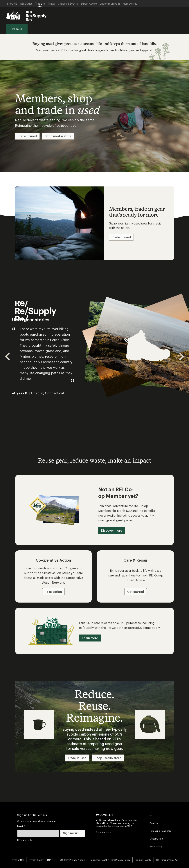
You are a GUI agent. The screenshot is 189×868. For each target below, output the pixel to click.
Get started (136, 592)
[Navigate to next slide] (181, 356)
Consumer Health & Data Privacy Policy (110, 860)
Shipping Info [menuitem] (156, 839)
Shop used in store (58, 136)
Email (21, 826)
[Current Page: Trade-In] (40, 4)
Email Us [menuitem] (154, 823)
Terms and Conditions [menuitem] (161, 831)
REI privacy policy (25, 840)
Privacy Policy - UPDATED (42, 860)
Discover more (112, 530)
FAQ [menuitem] (152, 815)
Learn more (90, 638)
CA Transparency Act (167, 860)
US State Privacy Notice (72, 860)
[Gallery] (94, 356)
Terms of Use (17, 860)
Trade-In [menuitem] (17, 29)
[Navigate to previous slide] (8, 356)
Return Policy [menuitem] (156, 846)
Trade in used (27, 136)
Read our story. (104, 832)
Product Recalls (143, 860)
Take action (53, 592)
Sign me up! (71, 833)
